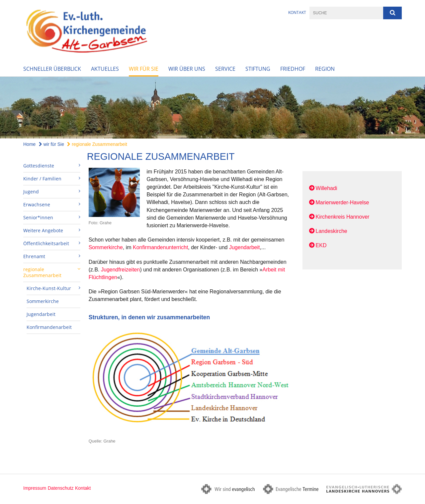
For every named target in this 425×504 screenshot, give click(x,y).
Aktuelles (105, 69)
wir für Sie (144, 69)
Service (225, 69)
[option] (212, 108)
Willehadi (327, 188)
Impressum (35, 488)
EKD (321, 245)
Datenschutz (61, 488)
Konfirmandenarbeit (49, 327)
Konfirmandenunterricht (160, 247)
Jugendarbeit (41, 314)
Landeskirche (332, 231)
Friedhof (293, 69)
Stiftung (258, 69)
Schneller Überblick (52, 69)
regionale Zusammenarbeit (97, 144)
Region (325, 69)
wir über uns (187, 69)
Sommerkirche (43, 301)
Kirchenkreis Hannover (343, 217)
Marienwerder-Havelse (342, 202)
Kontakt (297, 12)
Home (29, 144)
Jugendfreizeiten (120, 270)
